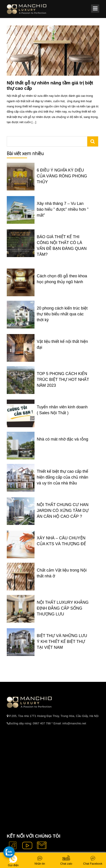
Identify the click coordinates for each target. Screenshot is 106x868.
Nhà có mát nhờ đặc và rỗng (62, 439)
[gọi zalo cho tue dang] (9, 852)
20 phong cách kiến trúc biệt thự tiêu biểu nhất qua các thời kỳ (62, 314)
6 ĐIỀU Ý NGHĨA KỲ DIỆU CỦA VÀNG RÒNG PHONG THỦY (62, 176)
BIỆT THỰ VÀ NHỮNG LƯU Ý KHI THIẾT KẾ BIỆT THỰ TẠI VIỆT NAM (62, 642)
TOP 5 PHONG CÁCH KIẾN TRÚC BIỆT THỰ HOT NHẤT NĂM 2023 (63, 380)
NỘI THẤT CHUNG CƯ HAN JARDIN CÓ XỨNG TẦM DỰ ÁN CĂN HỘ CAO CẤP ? (63, 511)
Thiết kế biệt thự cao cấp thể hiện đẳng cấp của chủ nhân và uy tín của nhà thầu (62, 477)
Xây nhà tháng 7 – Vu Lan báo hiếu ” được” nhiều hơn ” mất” (63, 209)
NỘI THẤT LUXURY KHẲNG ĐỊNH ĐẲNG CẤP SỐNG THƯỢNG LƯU (63, 608)
